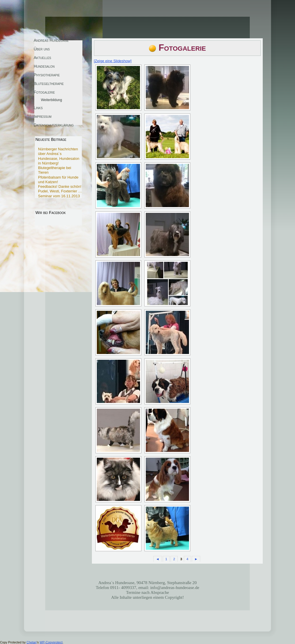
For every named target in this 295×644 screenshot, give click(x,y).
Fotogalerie (182, 48)
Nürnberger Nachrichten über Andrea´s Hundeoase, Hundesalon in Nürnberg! (59, 156)
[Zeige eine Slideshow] (113, 61)
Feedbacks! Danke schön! (60, 186)
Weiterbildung (51, 100)
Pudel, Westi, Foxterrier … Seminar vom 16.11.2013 (60, 193)
